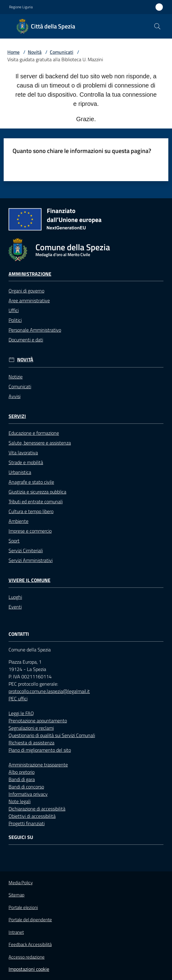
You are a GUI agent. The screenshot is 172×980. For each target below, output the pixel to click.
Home (13, 52)
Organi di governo (26, 291)
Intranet (16, 932)
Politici (15, 320)
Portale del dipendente (30, 920)
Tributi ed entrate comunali (36, 501)
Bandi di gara (22, 779)
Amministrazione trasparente (38, 765)
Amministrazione (30, 274)
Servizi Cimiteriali (26, 550)
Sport (14, 541)
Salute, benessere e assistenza (40, 443)
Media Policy (21, 883)
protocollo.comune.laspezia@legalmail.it (49, 691)
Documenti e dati (26, 340)
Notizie (16, 377)
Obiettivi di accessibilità (32, 816)
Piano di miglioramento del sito (40, 750)
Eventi (15, 607)
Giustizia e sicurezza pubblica (37, 492)
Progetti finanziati (27, 823)
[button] (157, 26)
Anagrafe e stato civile (31, 482)
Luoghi (15, 597)
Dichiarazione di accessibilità (37, 809)
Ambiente (18, 521)
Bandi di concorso (26, 787)
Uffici (14, 310)
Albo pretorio (22, 772)
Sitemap (16, 895)
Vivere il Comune (29, 580)
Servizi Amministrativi (31, 560)
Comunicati (62, 52)
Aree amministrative (29, 300)
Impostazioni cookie (29, 969)
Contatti (19, 634)
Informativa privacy (28, 794)
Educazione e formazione (34, 433)
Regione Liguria (21, 7)
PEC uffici (18, 699)
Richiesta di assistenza (31, 743)
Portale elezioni (23, 907)
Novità (35, 52)
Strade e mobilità (26, 462)
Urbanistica (20, 472)
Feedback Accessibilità (30, 944)
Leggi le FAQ (21, 713)
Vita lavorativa (23, 453)
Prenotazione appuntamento (38, 721)
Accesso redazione (27, 957)
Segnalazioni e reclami (31, 728)
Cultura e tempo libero (31, 511)
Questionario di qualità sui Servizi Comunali (52, 735)
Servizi (17, 416)
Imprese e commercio (30, 531)
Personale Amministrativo (35, 330)
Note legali (20, 801)
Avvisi (15, 396)
